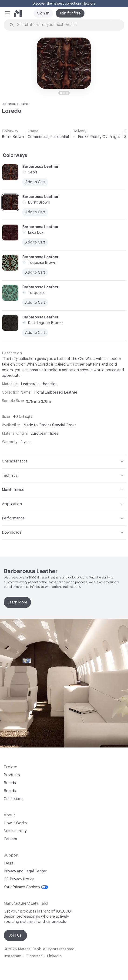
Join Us (15, 935)
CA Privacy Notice (19, 879)
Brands (10, 783)
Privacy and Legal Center (25, 871)
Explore (90, 4)
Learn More (17, 602)
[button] (7, 13)
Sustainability (15, 831)
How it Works (15, 823)
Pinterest (34, 956)
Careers (10, 839)
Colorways (15, 155)
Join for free (70, 13)
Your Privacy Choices (26, 887)
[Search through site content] (67, 25)
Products (12, 775)
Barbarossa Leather (16, 104)
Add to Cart (35, 182)
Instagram (12, 956)
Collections (13, 799)
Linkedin (54, 956)
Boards (10, 791)
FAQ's (9, 863)
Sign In (43, 13)
